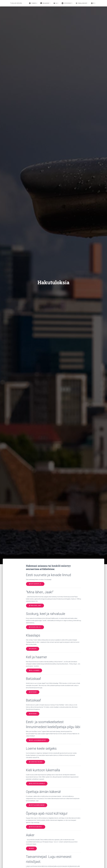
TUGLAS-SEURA (16, 3)
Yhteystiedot (67, 3)
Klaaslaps (33, 649)
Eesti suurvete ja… (35, 584)
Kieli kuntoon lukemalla (37, 784)
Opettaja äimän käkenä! (37, 805)
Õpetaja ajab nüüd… (36, 827)
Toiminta (33, 3)
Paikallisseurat (81, 3)
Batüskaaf (33, 692)
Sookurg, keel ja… (35, 627)
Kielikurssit (45, 3)
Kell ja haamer (34, 670)
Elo (56, 3)
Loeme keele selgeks (36, 762)
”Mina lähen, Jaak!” (35, 606)
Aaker (31, 848)
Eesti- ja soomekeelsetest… (38, 740)
